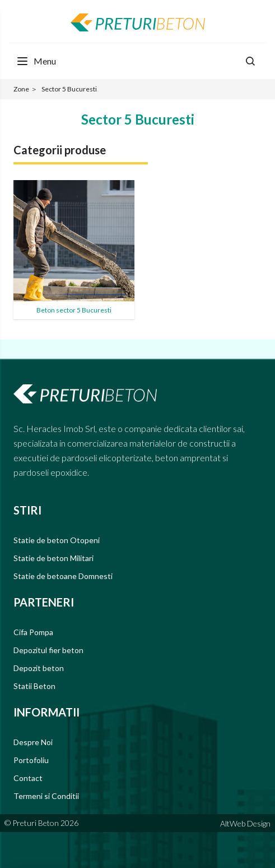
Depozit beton (39, 668)
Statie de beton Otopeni (57, 540)
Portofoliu (31, 760)
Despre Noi (33, 742)
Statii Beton (34, 686)
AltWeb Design (245, 823)
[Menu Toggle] (36, 61)
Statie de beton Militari (53, 558)
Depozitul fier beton (48, 650)
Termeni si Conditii (46, 796)
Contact (28, 778)
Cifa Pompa (33, 632)
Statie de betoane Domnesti (63, 576)
